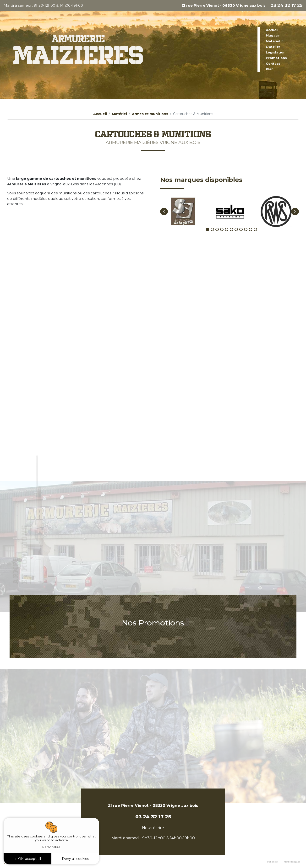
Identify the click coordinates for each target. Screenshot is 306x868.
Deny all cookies (75, 859)
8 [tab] (241, 235)
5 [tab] (227, 235)
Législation (276, 52)
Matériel (273, 41)
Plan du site (273, 862)
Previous (164, 217)
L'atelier (273, 47)
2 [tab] (212, 235)
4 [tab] (222, 235)
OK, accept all (28, 859)
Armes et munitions (150, 114)
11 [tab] (255, 235)
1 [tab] (208, 235)
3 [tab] (217, 235)
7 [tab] (236, 235)
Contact (273, 64)
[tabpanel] (183, 217)
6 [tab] (231, 235)
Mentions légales (292, 862)
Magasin (273, 35)
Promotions (276, 58)
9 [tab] (246, 235)
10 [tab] (251, 235)
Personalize (51, 847)
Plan (270, 69)
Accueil (272, 30)
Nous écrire (153, 828)
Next (295, 217)
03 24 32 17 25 (286, 5)
